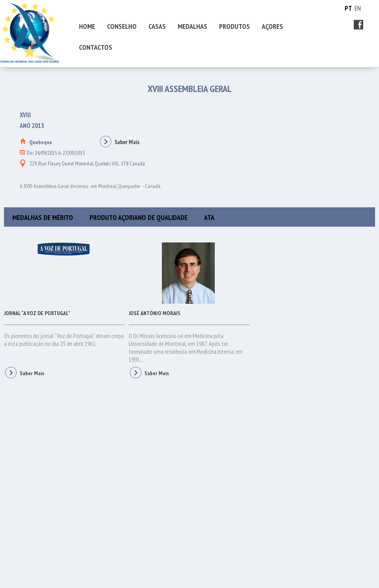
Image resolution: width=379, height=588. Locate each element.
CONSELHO (122, 26)
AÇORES (272, 26)
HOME (87, 26)
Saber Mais (119, 142)
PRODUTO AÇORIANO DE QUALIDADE (139, 217)
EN (358, 8)
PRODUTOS (235, 26)
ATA (209, 217)
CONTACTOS (96, 47)
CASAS (157, 26)
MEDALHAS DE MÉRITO (43, 217)
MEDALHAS (192, 26)
